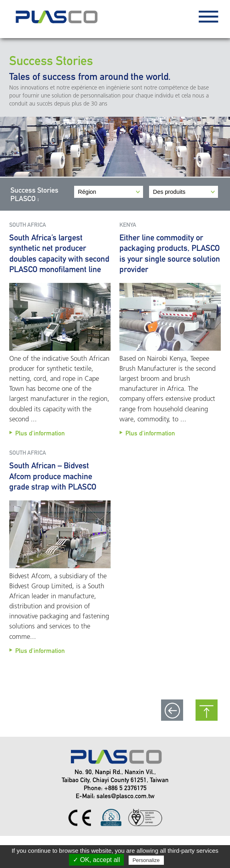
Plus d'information (40, 433)
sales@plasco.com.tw (126, 796)
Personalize (146, 860)
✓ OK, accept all (96, 860)
